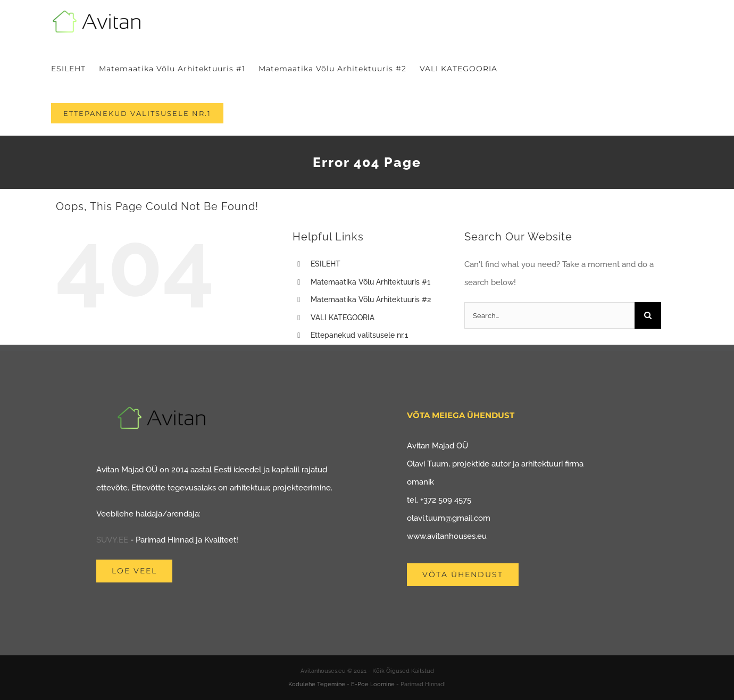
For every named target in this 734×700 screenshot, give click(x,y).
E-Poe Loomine (373, 684)
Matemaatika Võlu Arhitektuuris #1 (370, 282)
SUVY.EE (112, 540)
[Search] (648, 315)
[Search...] (549, 315)
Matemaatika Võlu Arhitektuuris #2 (371, 299)
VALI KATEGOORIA (343, 318)
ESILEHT (326, 264)
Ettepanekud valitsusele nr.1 (359, 335)
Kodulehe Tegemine (317, 684)
